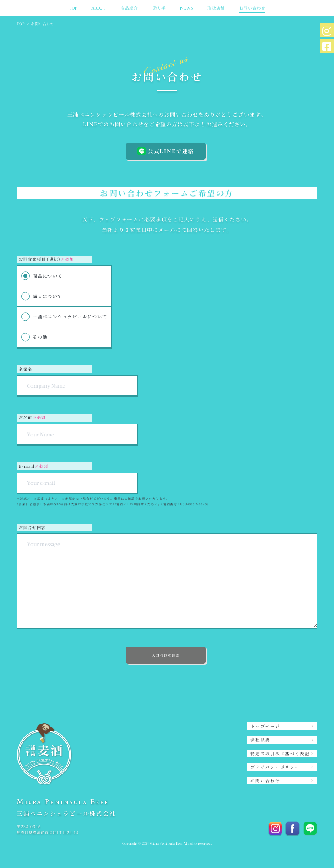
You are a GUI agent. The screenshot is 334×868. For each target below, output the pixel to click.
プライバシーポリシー (275, 767)
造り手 (159, 8)
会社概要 (260, 740)
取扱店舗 (216, 8)
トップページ (265, 726)
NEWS (186, 8)
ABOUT (99, 8)
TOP (73, 8)
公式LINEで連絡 (166, 151)
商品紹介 (129, 8)
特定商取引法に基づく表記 (280, 754)
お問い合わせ (252, 8)
